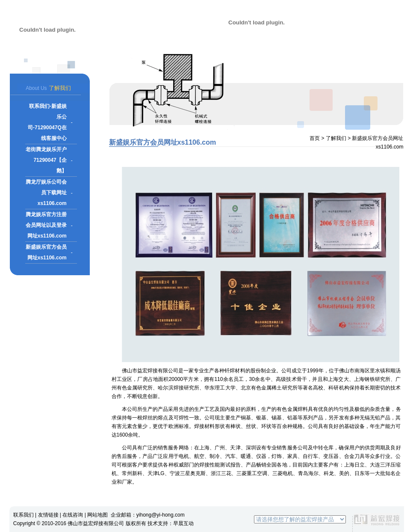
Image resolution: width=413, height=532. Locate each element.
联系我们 (24, 515)
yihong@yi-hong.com (161, 515)
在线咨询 (73, 515)
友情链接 (48, 515)
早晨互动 (183, 523)
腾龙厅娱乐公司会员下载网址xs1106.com (46, 193)
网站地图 (97, 515)
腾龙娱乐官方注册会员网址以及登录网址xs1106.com (46, 225)
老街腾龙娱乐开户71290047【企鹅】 (46, 160)
